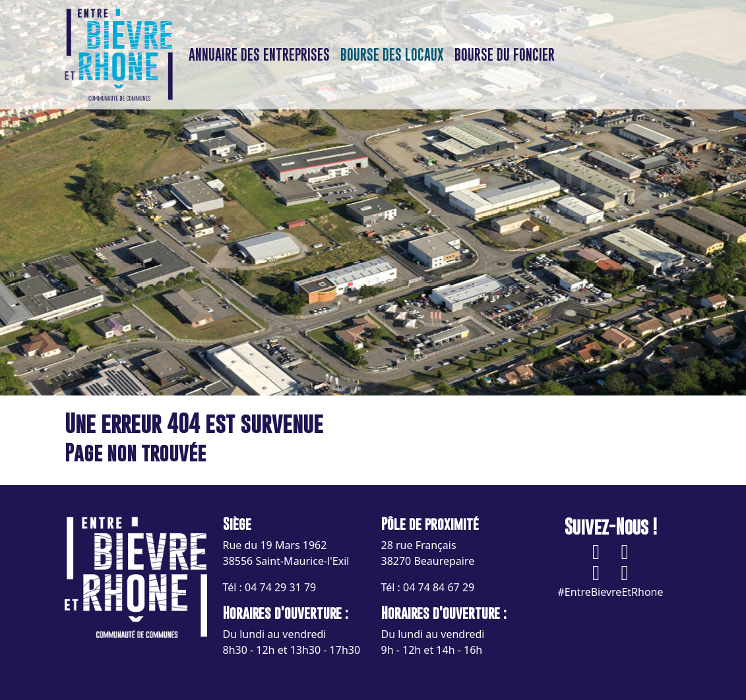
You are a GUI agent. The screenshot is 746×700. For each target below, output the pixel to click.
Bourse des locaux (392, 55)
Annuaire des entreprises (259, 55)
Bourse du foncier (505, 55)
